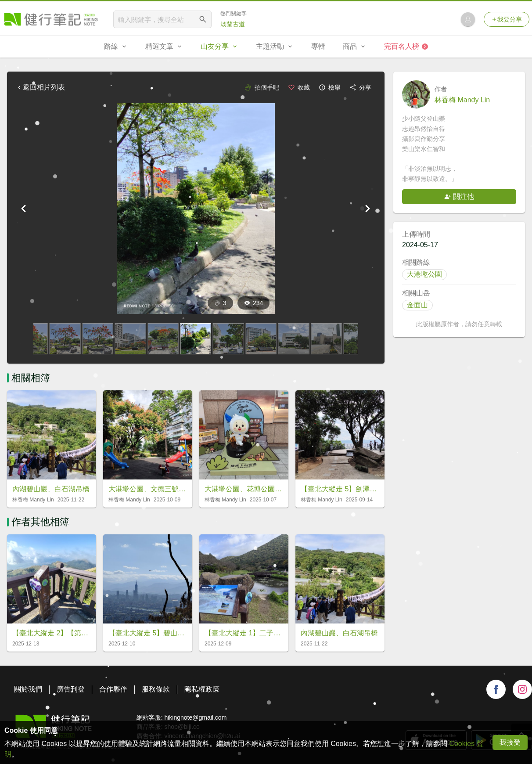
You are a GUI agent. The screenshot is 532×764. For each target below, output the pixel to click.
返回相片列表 (40, 87)
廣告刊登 (71, 689)
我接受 (510, 742)
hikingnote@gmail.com (195, 717)
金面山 (417, 305)
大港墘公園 (424, 274)
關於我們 (28, 689)
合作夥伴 (113, 689)
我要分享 (507, 19)
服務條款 (156, 689)
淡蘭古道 (233, 24)
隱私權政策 (202, 689)
